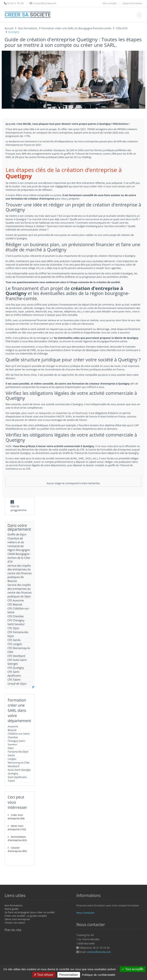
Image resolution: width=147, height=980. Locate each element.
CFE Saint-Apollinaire (14, 674)
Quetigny (13, 773)
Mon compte (109, 3)
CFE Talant (14, 680)
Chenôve (13, 737)
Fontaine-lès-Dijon (18, 752)
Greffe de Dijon (17, 534)
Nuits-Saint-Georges (19, 770)
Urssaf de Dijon (17, 684)
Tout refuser (44, 975)
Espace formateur (132, 3)
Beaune (12, 730)
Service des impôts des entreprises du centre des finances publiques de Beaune (20, 573)
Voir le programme (18, 508)
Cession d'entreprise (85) (17, 849)
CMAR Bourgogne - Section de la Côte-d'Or (19, 558)
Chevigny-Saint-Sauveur (17, 743)
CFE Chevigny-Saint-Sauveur (16, 622)
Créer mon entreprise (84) (16, 817)
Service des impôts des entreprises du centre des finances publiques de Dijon (20, 591)
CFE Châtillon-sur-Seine (18, 610)
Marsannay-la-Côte (19, 762)
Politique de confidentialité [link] (99, 975)
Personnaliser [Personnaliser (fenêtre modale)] (69, 975)
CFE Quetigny (16, 668)
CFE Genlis (14, 640)
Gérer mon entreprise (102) (17, 828)
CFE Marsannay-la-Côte (19, 650)
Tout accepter (133, 969)
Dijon (11, 748)
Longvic (12, 759)
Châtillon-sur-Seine (19, 734)
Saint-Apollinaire (17, 777)
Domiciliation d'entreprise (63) (17, 838)
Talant (11, 781)
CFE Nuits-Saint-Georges (17, 662)
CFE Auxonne (16, 600)
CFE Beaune (15, 604)
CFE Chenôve (16, 616)
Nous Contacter (85, 913)
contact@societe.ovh (99, 952)
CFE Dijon (13, 628)
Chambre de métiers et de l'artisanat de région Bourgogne (19, 544)
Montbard (13, 766)
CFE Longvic (15, 644)
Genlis (11, 755)
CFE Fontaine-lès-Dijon (18, 634)
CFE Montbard (16, 656)
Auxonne (13, 726)
